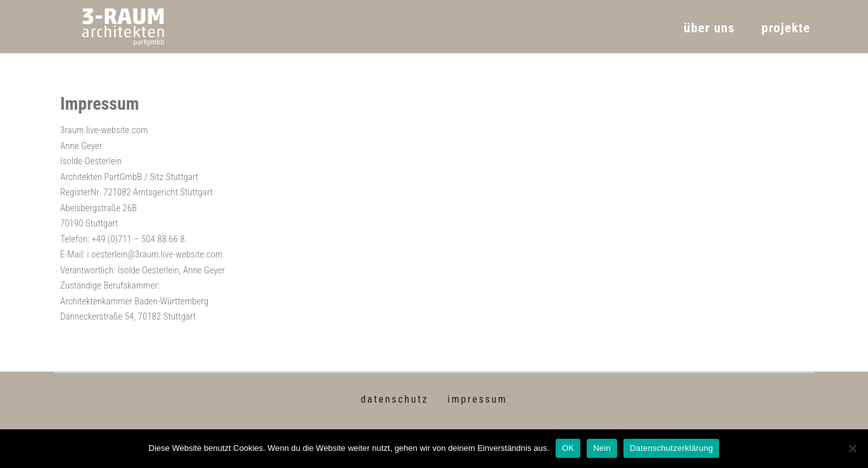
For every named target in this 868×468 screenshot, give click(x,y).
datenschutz (394, 399)
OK (568, 448)
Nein (602, 448)
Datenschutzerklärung (671, 448)
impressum (477, 399)
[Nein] (852, 448)
